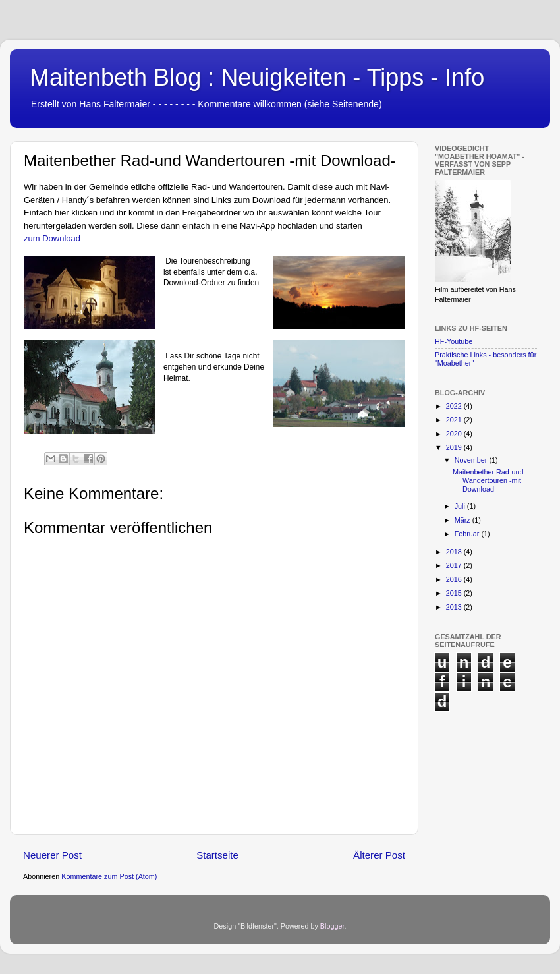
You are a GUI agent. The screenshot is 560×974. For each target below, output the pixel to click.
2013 (455, 607)
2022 (455, 406)
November (472, 460)
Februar (468, 534)
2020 (455, 434)
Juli (461, 506)
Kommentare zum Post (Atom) (109, 876)
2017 (455, 565)
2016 (455, 579)
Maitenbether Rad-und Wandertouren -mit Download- (488, 480)
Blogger (332, 926)
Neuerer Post (52, 855)
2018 (455, 552)
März (463, 520)
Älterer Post (379, 855)
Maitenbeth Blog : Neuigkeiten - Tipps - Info (257, 77)
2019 (455, 447)
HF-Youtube (454, 341)
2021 (455, 420)
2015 (455, 593)
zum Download (52, 238)
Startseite (217, 855)
